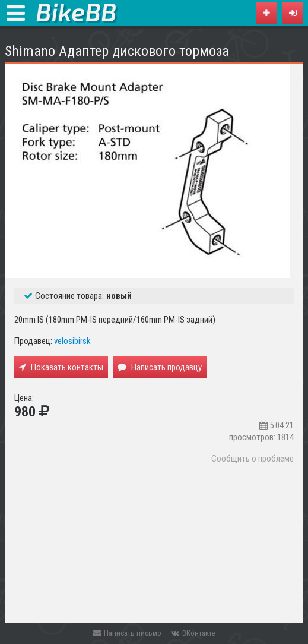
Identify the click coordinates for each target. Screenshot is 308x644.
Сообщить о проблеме (253, 459)
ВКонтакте (193, 633)
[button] (293, 13)
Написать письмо (127, 633)
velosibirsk (72, 341)
